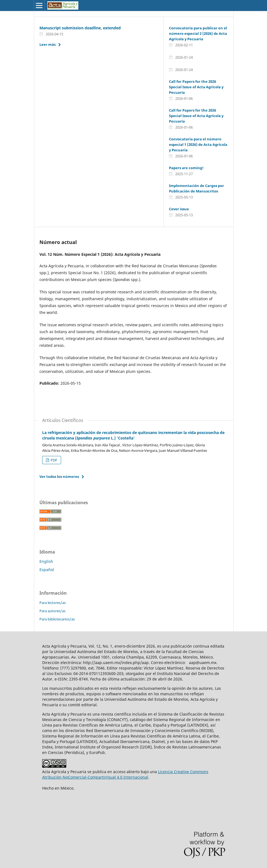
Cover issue (179, 209)
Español (47, 570)
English (46, 561)
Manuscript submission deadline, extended (80, 28)
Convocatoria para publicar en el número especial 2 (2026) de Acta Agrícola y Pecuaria (198, 33)
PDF (54, 460)
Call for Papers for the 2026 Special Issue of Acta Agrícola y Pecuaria (196, 87)
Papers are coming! (186, 168)
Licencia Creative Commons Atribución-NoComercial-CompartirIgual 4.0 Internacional (125, 774)
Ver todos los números (59, 476)
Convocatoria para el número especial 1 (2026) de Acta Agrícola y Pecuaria (198, 144)
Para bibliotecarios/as (57, 619)
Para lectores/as (53, 603)
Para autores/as (52, 611)
